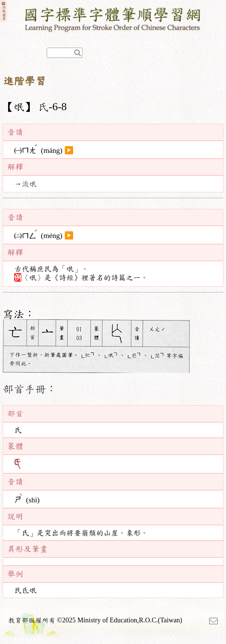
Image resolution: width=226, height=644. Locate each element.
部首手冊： (30, 389)
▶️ (69, 150)
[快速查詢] (65, 53)
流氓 (29, 184)
